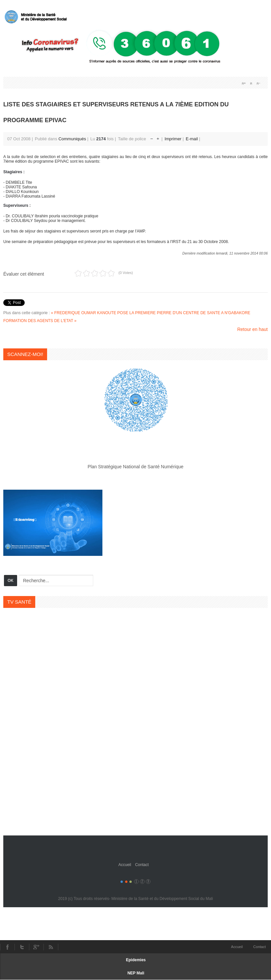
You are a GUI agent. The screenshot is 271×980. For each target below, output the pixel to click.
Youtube (36, 947)
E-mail (192, 139)
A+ (244, 83)
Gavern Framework (136, 846)
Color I (122, 882)
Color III (131, 882)
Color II (126, 882)
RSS (51, 947)
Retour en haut (252, 329)
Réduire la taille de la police (152, 137)
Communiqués (72, 139)
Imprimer (174, 139)
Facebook (7, 947)
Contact (142, 865)
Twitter (22, 947)
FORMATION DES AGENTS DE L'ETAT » (40, 321)
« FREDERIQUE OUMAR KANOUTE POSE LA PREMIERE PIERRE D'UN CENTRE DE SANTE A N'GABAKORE (151, 313)
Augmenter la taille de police (158, 137)
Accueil (125, 865)
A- (258, 83)
